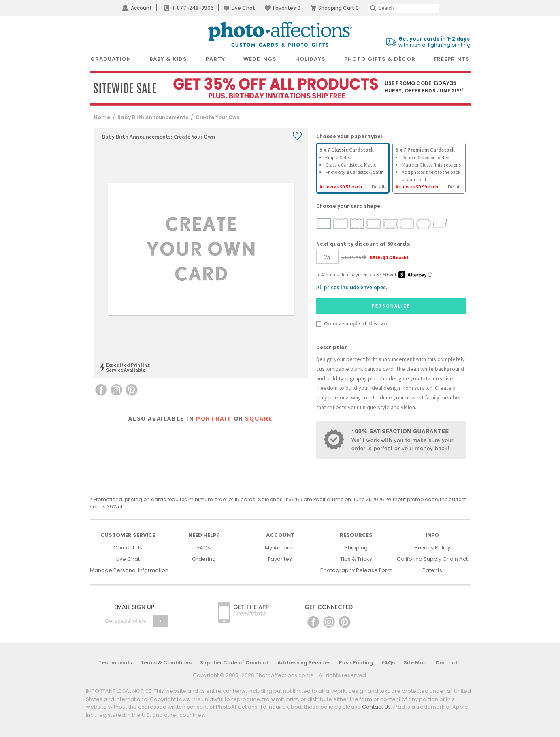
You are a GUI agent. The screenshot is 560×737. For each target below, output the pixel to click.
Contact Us (128, 548)
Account (141, 8)
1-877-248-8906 (193, 8)
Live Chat (243, 8)
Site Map (415, 663)
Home (102, 117)
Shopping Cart (339, 8)
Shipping (356, 548)
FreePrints (452, 59)
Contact (446, 663)
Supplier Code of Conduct (234, 663)
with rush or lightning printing (434, 42)
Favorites (287, 8)
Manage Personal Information (129, 570)
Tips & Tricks (356, 559)
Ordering (204, 559)
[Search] (403, 8)
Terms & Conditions (166, 663)
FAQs (204, 548)
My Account (280, 548)
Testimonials (115, 663)
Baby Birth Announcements (153, 117)
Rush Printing (356, 663)
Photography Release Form (356, 570)
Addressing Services (304, 663)
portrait (214, 418)
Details (379, 187)
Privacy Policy (432, 548)
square (259, 418)
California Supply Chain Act (432, 559)
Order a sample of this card (356, 323)
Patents (432, 570)
